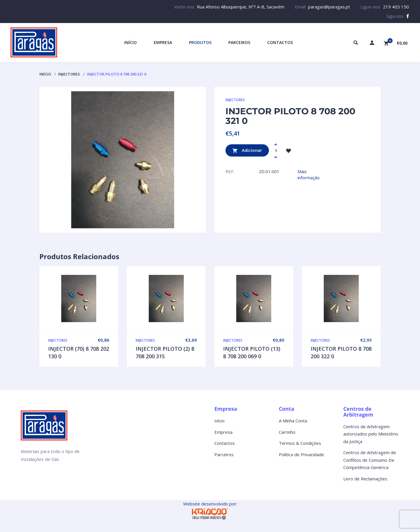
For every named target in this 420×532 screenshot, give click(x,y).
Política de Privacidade (301, 454)
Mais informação (309, 174)
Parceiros (224, 454)
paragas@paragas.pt (329, 7)
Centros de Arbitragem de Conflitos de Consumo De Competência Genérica (370, 460)
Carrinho (287, 432)
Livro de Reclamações (365, 479)
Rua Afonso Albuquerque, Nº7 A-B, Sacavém (241, 7)
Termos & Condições (300, 443)
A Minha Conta (293, 421)
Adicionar (247, 151)
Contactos (225, 443)
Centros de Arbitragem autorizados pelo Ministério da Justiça (371, 434)
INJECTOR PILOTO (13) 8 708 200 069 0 (252, 352)
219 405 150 (396, 7)
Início (45, 74)
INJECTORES (69, 74)
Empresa (223, 432)
